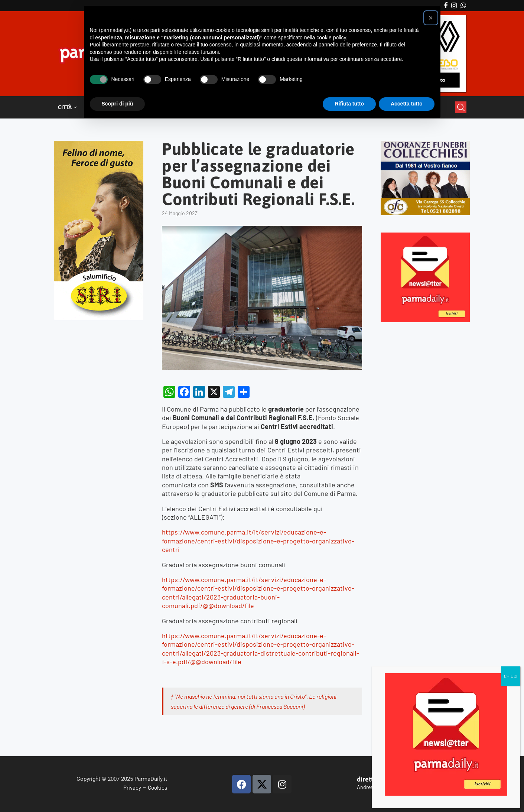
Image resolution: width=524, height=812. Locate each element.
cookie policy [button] (331, 38)
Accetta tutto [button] (407, 104)
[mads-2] (425, 144)
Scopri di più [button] (118, 104)
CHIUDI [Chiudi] (511, 676)
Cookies (157, 787)
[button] (431, 18)
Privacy (132, 787)
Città (65, 107)
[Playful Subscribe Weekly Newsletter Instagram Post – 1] (425, 236)
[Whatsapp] (463, 6)
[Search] (461, 107)
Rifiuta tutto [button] (349, 104)
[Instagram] (454, 6)
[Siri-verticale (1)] (99, 144)
